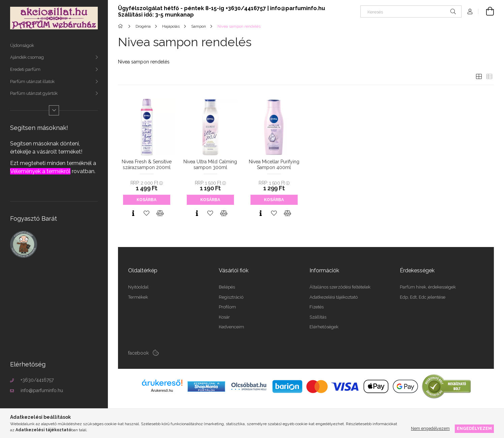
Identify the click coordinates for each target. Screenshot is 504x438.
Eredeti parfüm (25, 69)
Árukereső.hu (162, 390)
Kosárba (146, 200)
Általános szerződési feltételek (340, 287)
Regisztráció (231, 297)
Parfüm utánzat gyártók (34, 93)
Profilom (227, 307)
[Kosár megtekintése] (486, 11)
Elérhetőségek (324, 327)
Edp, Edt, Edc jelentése (423, 297)
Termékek (138, 297)
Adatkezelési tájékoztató (334, 297)
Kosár (224, 317)
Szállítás (318, 317)
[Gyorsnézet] (133, 213)
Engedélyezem (474, 428)
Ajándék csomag (27, 57)
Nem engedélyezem (430, 428)
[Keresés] (411, 11)
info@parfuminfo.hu (42, 390)
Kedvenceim (231, 327)
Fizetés (317, 307)
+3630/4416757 (37, 380)
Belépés (227, 287)
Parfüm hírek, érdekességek (428, 287)
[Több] (54, 110)
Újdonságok (22, 45)
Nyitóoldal (138, 287)
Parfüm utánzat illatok (32, 81)
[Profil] (470, 11)
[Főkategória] (122, 26)
